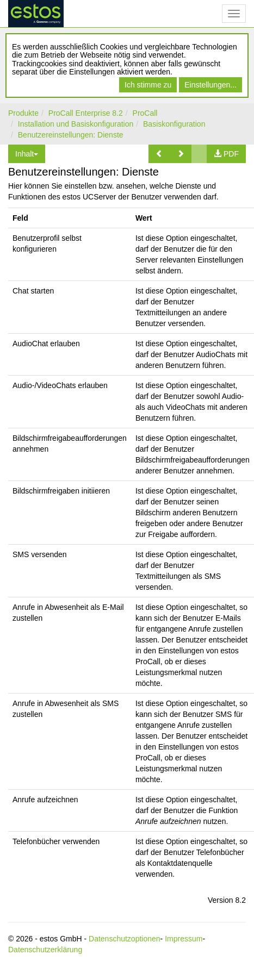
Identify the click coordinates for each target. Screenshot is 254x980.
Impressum (184, 939)
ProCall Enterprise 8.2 (86, 113)
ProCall (145, 113)
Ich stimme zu (148, 85)
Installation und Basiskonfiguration (76, 124)
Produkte (23, 113)
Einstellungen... (210, 85)
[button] (159, 154)
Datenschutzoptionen (125, 939)
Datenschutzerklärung (45, 950)
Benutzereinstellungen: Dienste (71, 135)
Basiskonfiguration (174, 124)
